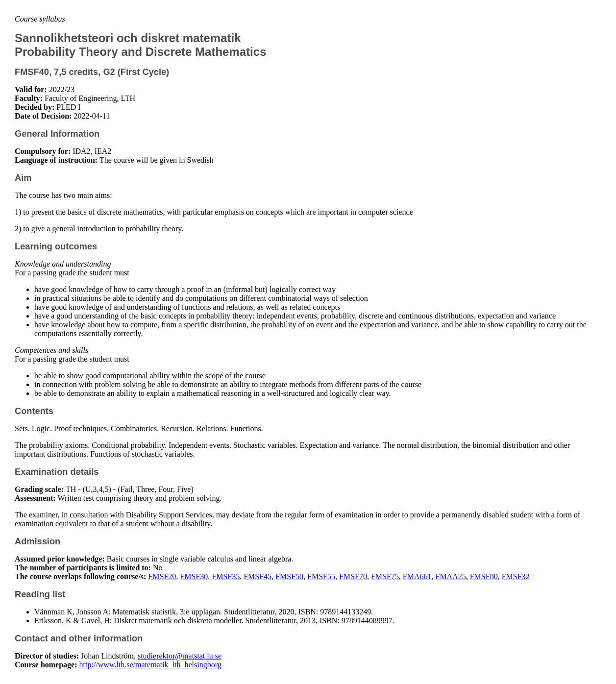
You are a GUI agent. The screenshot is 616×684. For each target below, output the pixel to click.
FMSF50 (289, 576)
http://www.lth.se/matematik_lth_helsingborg (150, 665)
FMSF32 (516, 576)
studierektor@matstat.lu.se (180, 656)
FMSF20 (162, 576)
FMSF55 (321, 576)
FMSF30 (194, 576)
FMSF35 (226, 576)
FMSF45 (258, 576)
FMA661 (417, 576)
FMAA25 (450, 576)
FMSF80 (484, 576)
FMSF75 (385, 576)
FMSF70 (353, 576)
